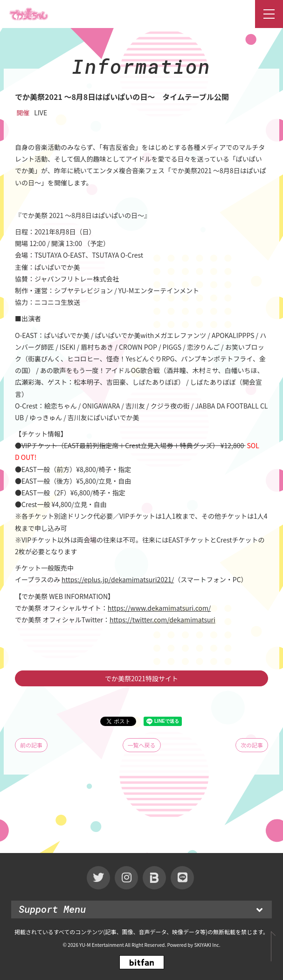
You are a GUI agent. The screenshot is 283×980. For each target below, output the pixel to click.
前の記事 (31, 745)
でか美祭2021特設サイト (141, 678)
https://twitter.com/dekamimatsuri (162, 620)
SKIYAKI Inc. (207, 945)
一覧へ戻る (141, 745)
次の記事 (252, 745)
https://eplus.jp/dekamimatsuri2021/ (118, 579)
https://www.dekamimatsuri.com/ (159, 608)
